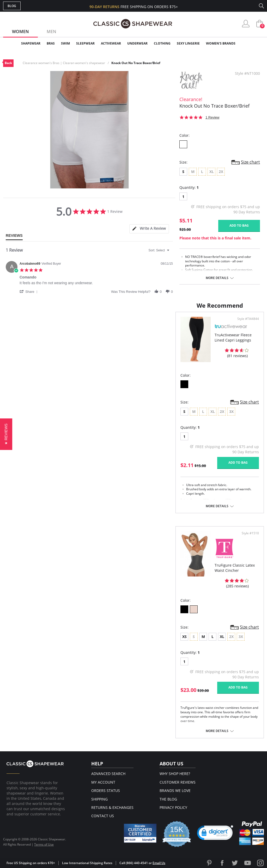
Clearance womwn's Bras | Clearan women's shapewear (64, 63)
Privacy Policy (173, 807)
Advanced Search (108, 774)
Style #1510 (250, 533)
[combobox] (160, 250)
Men (51, 32)
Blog (12, 6)
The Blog (168, 799)
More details (217, 278)
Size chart (250, 162)
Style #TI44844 (248, 319)
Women (20, 32)
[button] (29, 292)
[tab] (149, 229)
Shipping (99, 799)
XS (184, 637)
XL (222, 637)
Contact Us (103, 816)
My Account (103, 782)
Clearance (253, 43)
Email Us (159, 863)
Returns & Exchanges (112, 807)
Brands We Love (175, 790)
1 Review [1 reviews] (212, 117)
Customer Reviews (178, 782)
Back (8, 63)
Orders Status (106, 790)
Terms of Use (44, 844)
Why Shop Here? (175, 774)
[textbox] (172, 252)
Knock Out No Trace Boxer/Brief (136, 63)
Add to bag (239, 225)
